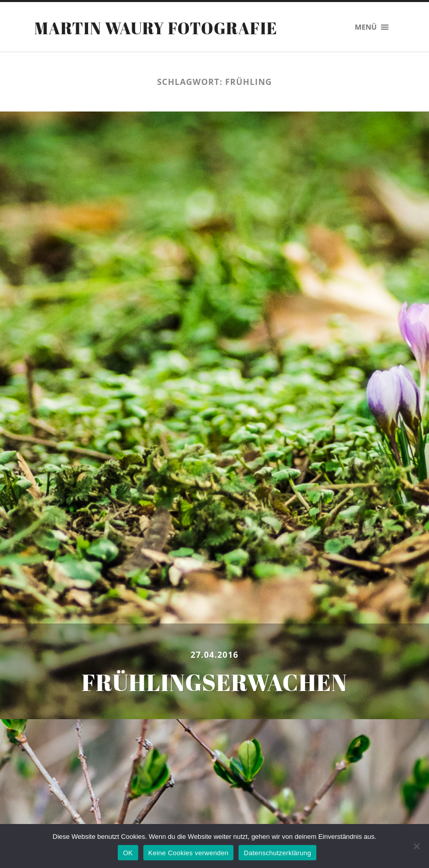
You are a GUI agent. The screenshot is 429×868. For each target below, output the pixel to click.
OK (128, 853)
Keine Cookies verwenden (189, 853)
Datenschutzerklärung (277, 853)
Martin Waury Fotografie (156, 28)
